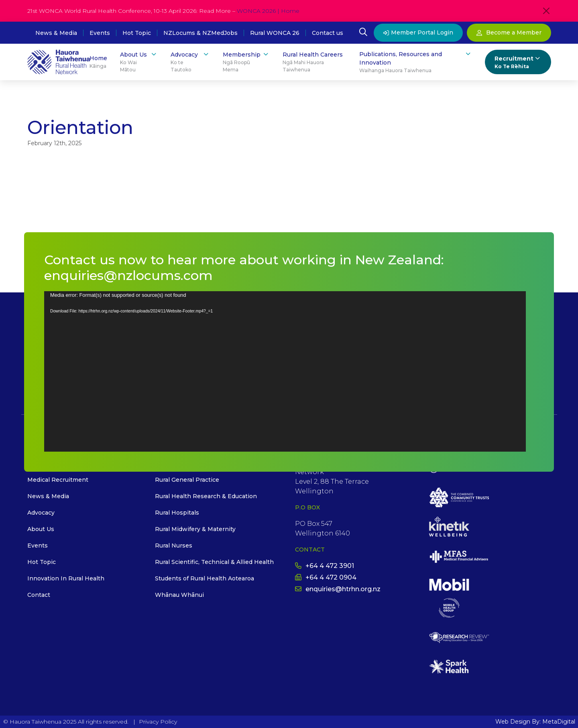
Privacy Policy (158, 722)
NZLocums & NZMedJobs (200, 33)
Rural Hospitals (177, 513)
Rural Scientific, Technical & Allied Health (214, 562)
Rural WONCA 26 (275, 33)
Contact (39, 595)
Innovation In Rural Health (66, 578)
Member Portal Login (418, 32)
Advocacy (190, 62)
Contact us (328, 33)
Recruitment (518, 62)
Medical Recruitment (58, 480)
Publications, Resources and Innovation (415, 62)
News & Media (56, 33)
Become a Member (509, 32)
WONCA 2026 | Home (268, 11)
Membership (246, 62)
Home (98, 62)
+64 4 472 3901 (325, 566)
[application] (285, 371)
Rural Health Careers (314, 62)
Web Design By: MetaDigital (535, 722)
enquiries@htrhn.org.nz (338, 589)
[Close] (546, 11)
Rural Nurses (174, 545)
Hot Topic (137, 33)
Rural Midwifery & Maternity (195, 529)
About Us (139, 62)
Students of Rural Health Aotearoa (205, 578)
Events (100, 33)
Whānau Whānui (179, 595)
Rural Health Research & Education (206, 496)
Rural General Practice (187, 480)
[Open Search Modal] (363, 33)
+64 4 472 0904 (326, 577)
